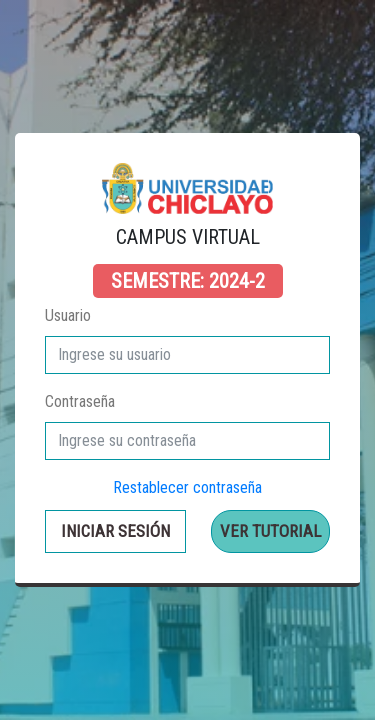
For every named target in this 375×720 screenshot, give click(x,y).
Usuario (68, 315)
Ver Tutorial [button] (270, 531)
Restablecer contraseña (187, 487)
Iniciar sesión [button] (115, 531)
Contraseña (80, 401)
